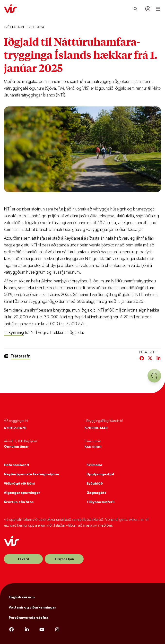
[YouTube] (42, 630)
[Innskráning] (148, 9)
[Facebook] (12, 630)
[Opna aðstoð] (154, 376)
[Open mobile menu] (158, 9)
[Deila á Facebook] (142, 359)
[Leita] (135, 9)
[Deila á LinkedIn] (159, 359)
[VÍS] (10, 9)
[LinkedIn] (27, 630)
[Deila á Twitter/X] (150, 359)
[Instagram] (57, 630)
